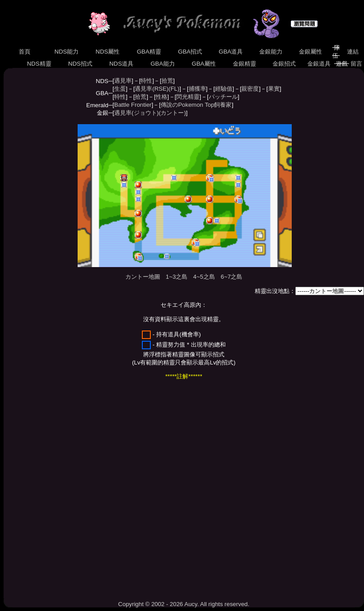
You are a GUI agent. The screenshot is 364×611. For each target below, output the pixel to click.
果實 (274, 89)
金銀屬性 (310, 52)
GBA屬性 (204, 64)
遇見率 (123, 81)
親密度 (250, 89)
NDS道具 (121, 64)
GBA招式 (190, 52)
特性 (146, 81)
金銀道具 (319, 64)
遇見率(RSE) (151, 89)
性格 (161, 97)
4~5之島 (204, 277)
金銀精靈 (244, 64)
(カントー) (172, 113)
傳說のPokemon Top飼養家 (196, 105)
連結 (353, 52)
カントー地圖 (143, 277)
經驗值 (224, 89)
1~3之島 (177, 277)
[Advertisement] (90, 490)
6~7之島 (232, 277)
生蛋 (120, 89)
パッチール (223, 97)
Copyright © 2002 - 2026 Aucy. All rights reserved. (184, 604)
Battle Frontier (133, 105)
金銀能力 (271, 52)
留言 (356, 64)
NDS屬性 (108, 52)
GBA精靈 (149, 52)
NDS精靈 (39, 64)
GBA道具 (231, 52)
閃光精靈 (188, 97)
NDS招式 (80, 64)
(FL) (174, 89)
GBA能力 (163, 64)
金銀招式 (284, 64)
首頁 (25, 52)
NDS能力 (66, 52)
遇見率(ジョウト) (136, 113)
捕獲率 (197, 89)
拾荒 (167, 81)
